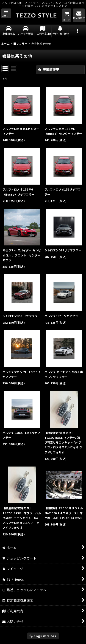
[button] (6, 14)
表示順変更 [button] (49, 69)
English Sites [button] (43, 636)
